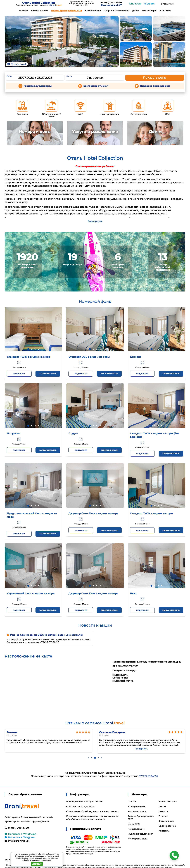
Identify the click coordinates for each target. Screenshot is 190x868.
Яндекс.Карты (120, 675)
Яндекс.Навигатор (123, 681)
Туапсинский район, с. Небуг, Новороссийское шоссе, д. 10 (81, 3)
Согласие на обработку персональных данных (92, 811)
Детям (136, 11)
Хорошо (37, 864)
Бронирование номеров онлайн (85, 802)
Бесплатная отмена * (96, 86)
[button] (28, 349)
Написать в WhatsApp (20, 834)
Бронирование (167, 826)
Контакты (166, 11)
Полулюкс (14, 434)
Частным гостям (137, 811)
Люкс (134, 594)
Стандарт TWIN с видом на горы (151, 513)
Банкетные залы (168, 802)
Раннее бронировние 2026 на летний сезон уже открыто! (45, 635)
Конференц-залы (138, 839)
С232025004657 (148, 776)
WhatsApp (135, 4)
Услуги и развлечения (117, 11)
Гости (69, 76)
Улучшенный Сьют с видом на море (31, 594)
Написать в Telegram (20, 837)
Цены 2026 (134, 824)
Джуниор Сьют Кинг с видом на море (93, 594)
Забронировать (48, 374)
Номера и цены (39, 11)
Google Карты (120, 678)
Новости (163, 811)
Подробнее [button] (19, 374)
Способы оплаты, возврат (81, 806)
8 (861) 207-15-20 (111, 3)
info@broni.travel (17, 841)
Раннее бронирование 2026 (67, 11)
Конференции (93, 11)
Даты (9, 76)
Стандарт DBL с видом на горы (89, 357)
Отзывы (163, 816)
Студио (73, 434)
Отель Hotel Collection (39, 3)
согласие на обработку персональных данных (40, 859)
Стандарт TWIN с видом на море (28, 357)
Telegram (149, 4)
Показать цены (155, 78)
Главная (23, 11)
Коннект (136, 357)
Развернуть (95, 221)
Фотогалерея (150, 11)
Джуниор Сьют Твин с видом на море (93, 513)
